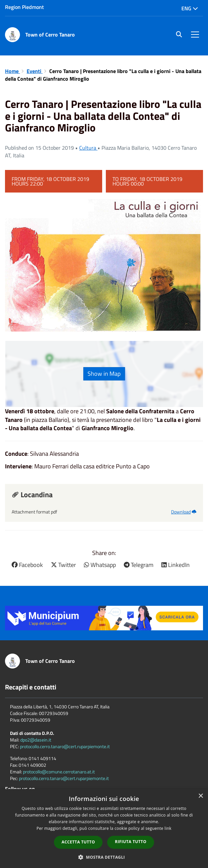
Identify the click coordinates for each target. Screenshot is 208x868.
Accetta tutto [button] (78, 842)
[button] (104, 857)
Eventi (35, 71)
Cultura (88, 148)
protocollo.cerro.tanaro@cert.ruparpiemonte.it (65, 746)
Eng (190, 8)
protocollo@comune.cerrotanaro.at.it (59, 772)
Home (12, 71)
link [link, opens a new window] (168, 828)
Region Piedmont (24, 7)
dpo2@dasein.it (36, 740)
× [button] (201, 796)
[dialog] (104, 829)
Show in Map (104, 374)
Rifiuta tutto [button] (131, 842)
